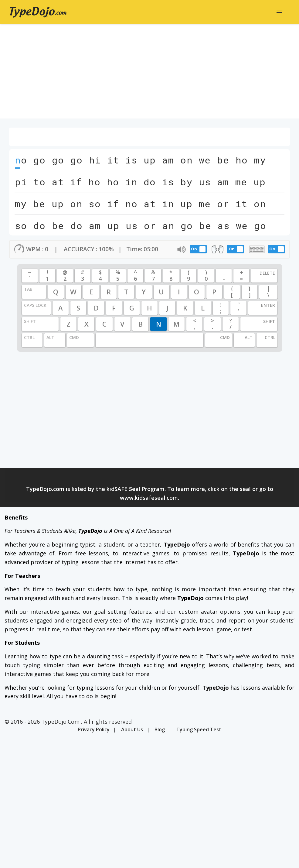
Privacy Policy (94, 729)
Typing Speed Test (199, 729)
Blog (160, 729)
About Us (132, 729)
